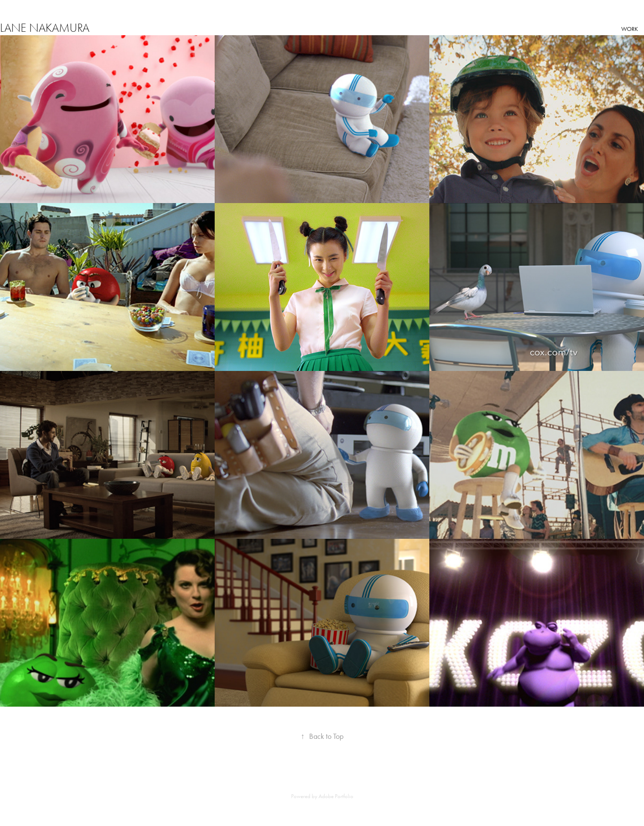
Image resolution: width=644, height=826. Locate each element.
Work (630, 29)
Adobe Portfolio (336, 796)
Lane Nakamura (45, 28)
